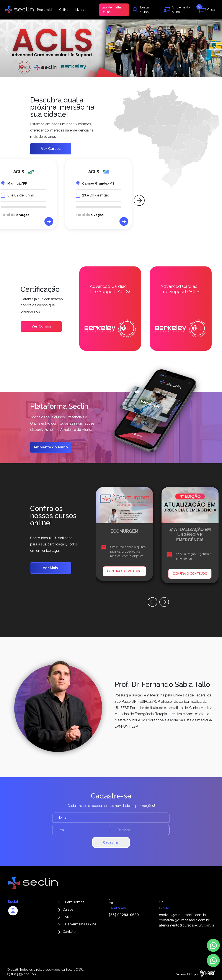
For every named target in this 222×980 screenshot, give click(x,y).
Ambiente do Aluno (51, 447)
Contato (69, 932)
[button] (111, 48)
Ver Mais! (51, 568)
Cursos (68, 909)
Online (64, 10)
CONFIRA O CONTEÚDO (124, 571)
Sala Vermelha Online (111, 10)
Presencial (45, 10)
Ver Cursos (51, 149)
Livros (80, 10)
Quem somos (73, 902)
